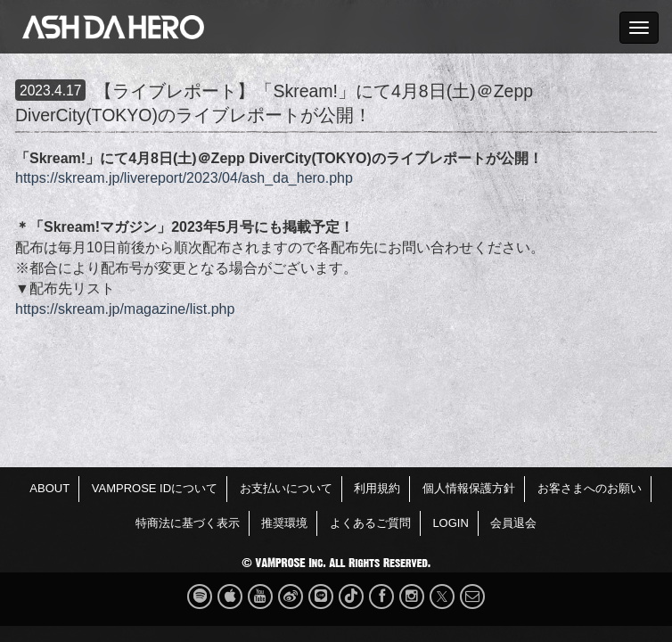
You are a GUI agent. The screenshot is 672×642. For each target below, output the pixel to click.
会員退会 (513, 523)
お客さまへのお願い (590, 488)
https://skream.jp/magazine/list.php (125, 309)
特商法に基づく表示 (188, 523)
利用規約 (377, 488)
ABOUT (49, 488)
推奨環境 (284, 523)
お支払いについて (286, 488)
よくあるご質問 (370, 523)
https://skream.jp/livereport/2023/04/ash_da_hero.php (184, 178)
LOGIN (450, 523)
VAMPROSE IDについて (155, 488)
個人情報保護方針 (469, 488)
